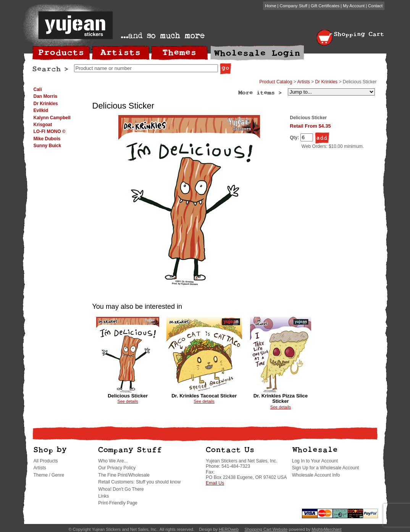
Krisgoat (43, 125)
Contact (375, 6)
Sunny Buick (48, 146)
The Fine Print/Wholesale (124, 475)
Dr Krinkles (46, 104)
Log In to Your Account (315, 461)
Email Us (215, 483)
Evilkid (41, 110)
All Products (46, 461)
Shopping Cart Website (266, 529)
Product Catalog (276, 82)
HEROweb (229, 529)
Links (103, 496)
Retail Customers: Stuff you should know (139, 482)
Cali (38, 89)
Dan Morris (46, 96)
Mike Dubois (47, 139)
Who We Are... (113, 461)
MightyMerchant (326, 529)
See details (128, 401)
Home (270, 6)
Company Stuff (294, 6)
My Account (354, 6)
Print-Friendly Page (118, 503)
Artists (303, 82)
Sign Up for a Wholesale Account (325, 468)
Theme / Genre (49, 475)
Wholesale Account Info (316, 475)
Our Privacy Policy (117, 468)
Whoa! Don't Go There (121, 489)
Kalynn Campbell (52, 118)
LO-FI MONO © (50, 131)
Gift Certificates (325, 6)
